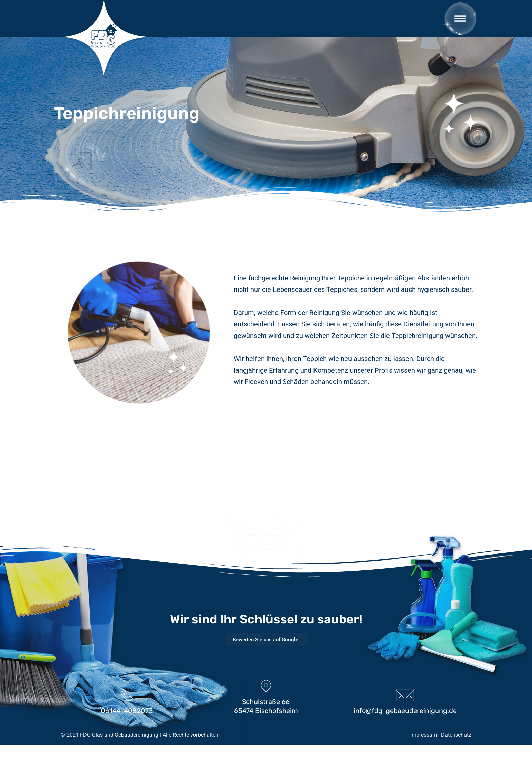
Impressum (424, 760)
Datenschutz (456, 760)
